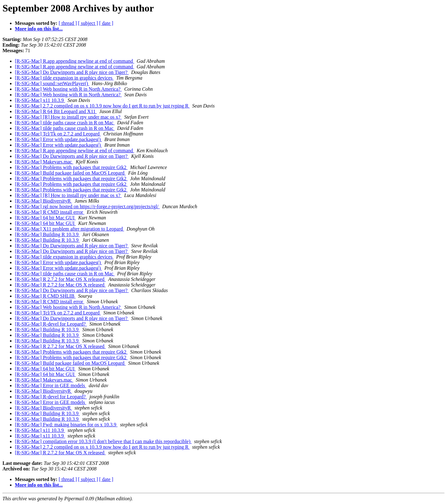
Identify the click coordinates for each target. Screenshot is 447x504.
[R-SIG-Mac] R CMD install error (50, 212)
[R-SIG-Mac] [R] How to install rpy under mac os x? (68, 117)
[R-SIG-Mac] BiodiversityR (43, 201)
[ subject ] (88, 23)
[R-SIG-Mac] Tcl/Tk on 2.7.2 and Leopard (58, 134)
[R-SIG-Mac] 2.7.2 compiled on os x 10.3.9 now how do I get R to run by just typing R (102, 106)
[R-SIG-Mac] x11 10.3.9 (40, 100)
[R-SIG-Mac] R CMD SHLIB (45, 296)
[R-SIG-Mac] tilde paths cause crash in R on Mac (65, 123)
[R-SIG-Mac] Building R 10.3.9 (47, 234)
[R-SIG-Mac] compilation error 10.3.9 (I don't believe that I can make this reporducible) (103, 441)
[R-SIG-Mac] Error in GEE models (51, 385)
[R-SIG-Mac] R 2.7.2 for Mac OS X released (60, 279)
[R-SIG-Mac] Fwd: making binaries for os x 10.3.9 (66, 425)
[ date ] (106, 23)
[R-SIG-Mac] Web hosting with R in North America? (68, 89)
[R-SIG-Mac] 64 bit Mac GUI (45, 218)
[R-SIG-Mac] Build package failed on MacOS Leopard (70, 173)
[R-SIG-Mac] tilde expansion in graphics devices (64, 78)
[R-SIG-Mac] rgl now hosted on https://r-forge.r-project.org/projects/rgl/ (87, 206)
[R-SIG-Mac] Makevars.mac (44, 162)
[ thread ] (68, 23)
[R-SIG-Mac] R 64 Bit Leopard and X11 (56, 111)
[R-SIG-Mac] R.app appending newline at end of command (74, 61)
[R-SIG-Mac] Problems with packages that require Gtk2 (71, 167)
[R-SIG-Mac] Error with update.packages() (58, 139)
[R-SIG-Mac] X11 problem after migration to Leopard (70, 229)
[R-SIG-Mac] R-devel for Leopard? (51, 324)
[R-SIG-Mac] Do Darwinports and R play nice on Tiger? (72, 72)
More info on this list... (39, 29)
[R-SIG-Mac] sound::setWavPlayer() (52, 83)
